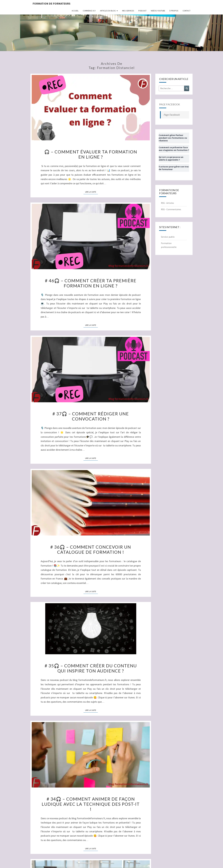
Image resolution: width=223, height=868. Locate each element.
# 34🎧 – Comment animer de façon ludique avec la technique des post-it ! (91, 804)
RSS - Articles (167, 203)
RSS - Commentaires (171, 209)
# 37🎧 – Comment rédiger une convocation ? (91, 416)
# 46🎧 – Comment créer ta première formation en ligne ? (91, 283)
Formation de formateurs (51, 3)
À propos (174, 11)
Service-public (168, 237)
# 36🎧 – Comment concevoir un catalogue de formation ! (91, 549)
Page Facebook (170, 104)
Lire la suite (92, 192)
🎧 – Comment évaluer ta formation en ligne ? (91, 154)
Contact (187, 11)
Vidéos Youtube (158, 11)
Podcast (142, 11)
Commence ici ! (89, 11)
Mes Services (128, 11)
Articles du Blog (108, 11)
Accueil (75, 11)
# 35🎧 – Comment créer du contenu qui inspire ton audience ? (91, 668)
